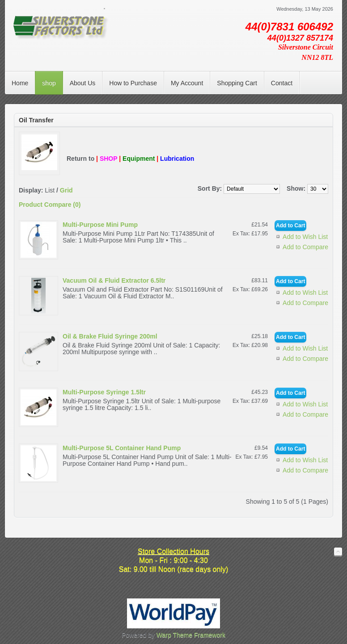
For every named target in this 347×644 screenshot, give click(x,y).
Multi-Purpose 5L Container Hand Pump (122, 448)
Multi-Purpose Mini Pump (100, 225)
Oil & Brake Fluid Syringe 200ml (110, 336)
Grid (66, 190)
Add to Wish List (305, 237)
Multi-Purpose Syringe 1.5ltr (104, 392)
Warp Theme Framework (191, 635)
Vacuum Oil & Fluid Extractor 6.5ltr (114, 280)
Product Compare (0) (50, 205)
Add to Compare (305, 247)
